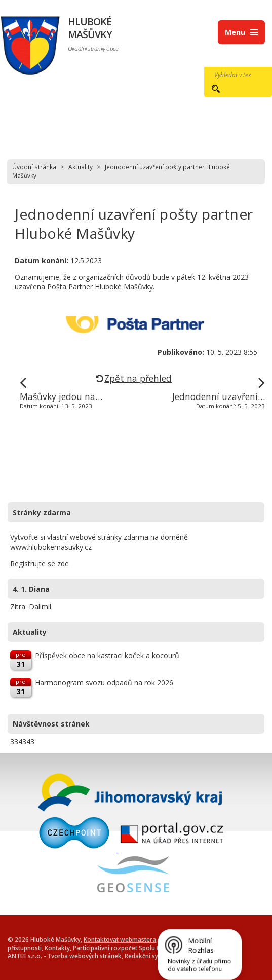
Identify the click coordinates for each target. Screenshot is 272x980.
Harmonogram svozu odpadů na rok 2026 (104, 683)
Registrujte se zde (40, 564)
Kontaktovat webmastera (120, 939)
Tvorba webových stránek (84, 956)
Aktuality (81, 167)
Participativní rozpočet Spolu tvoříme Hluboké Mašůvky (152, 948)
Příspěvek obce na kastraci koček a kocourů (107, 655)
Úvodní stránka (34, 167)
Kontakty (57, 948)
